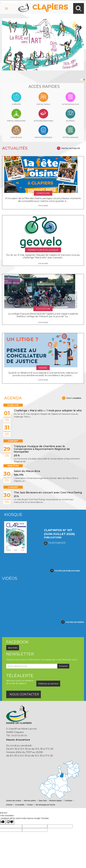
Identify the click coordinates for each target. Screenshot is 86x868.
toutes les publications (67, 571)
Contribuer (68, 801)
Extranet (9, 805)
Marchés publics (30, 801)
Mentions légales (56, 801)
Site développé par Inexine (45, 805)
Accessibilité (20, 805)
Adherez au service (48, 684)
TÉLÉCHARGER (55, 543)
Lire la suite (43, 205)
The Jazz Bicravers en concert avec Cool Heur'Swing (48, 493)
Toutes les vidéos (75, 622)
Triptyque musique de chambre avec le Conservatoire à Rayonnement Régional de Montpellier (42, 449)
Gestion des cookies (14, 801)
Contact (30, 805)
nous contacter (24, 694)
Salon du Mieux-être (27, 471)
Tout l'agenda (74, 398)
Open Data (43, 801)
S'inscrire (63, 666)
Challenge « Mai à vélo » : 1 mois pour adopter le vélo (48, 411)
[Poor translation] (10, 822)
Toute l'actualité (70, 148)
